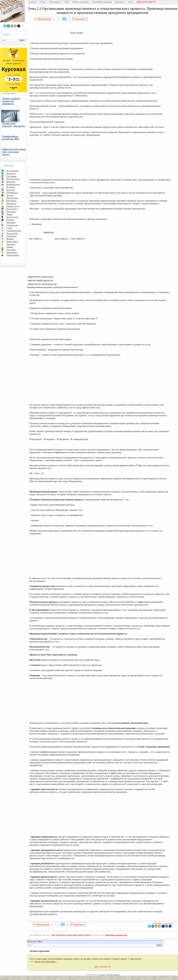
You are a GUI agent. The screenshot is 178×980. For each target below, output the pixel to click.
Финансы (11, 244)
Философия (12, 242)
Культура (11, 190)
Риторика (11, 222)
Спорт (9, 228)
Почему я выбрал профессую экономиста (11, 101)
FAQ (130, 2)
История (10, 187)
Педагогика (12, 209)
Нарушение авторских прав (116, 935)
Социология (12, 225)
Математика (12, 198)
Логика (10, 195)
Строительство (14, 231)
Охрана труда (13, 206)
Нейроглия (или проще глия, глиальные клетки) (14, 152)
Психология (12, 217)
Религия (10, 220)
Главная (33, 2)
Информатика (13, 184)
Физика (10, 239)
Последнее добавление (113, 975)
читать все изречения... (46, 962)
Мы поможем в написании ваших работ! (71, 935)
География (11, 176)
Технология (12, 233)
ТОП (67, 2)
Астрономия (12, 171)
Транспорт (11, 236)
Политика (11, 212)
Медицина (11, 201)
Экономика (12, 252)
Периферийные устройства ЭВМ (11, 138)
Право (9, 214)
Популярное (55, 2)
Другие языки (13, 179)
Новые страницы (81, 2)
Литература (12, 193)
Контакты (120, 2)
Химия (10, 247)
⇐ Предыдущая (43, 19)
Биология (11, 173)
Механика (11, 203)
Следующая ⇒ (80, 19)
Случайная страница (102, 2)
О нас (43, 2)
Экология (11, 250)
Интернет (11, 182)
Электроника (13, 255)
